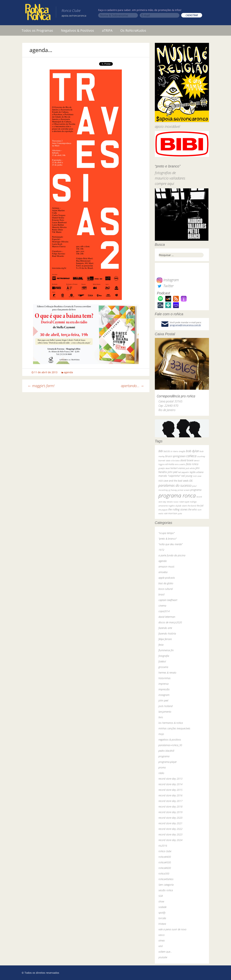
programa (164, 756)
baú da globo (166, 583)
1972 (161, 550)
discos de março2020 (170, 622)
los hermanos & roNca (171, 723)
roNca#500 (165, 862)
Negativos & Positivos (78, 30)
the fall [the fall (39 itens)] (200, 506)
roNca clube (165, 851)
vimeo (162, 940)
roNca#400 (165, 857)
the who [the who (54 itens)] (193, 509)
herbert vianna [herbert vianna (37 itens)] (178, 468)
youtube (163, 957)
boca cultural (166, 589)
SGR (161, 896)
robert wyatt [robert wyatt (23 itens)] (184, 502)
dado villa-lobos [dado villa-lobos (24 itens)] (173, 460)
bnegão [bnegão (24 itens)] (182, 451)
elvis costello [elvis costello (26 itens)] (180, 464)
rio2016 (163, 846)
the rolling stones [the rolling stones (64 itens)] (178, 509)
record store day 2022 (170, 829)
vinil (161, 946)
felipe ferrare (165, 639)
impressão (164, 689)
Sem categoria (166, 885)
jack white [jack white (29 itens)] (190, 468)
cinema (162, 606)
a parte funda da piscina (172, 555)
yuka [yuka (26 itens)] (180, 513)
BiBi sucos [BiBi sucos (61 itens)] (164, 451)
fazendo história (167, 633)
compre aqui (164, 184)
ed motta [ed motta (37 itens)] (170, 464)
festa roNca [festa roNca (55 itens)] (192, 464)
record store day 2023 (170, 834)
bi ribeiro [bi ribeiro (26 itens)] (174, 451)
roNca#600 (165, 868)
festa (161, 645)
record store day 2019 (170, 812)
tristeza (162, 924)
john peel (163, 700)
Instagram (168, 280)
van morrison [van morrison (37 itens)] (171, 513)
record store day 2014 (170, 784)
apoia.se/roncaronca (74, 16)
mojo (161, 734)
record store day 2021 (170, 823)
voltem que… (165, 952)
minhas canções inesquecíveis (174, 728)
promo (162, 767)
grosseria (163, 667)
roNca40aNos (166, 879)
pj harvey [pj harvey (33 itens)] (173, 490)
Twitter (165, 286)
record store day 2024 (170, 840)
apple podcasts (167, 578)
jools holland (165, 706)
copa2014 (164, 611)
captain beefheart (168, 600)
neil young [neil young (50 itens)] (187, 476)
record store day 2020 (170, 818)
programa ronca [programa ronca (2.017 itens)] (177, 495)
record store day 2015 (170, 790)
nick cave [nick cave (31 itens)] (197, 476)
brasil (161, 594)
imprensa (164, 684)
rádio (161, 773)
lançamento (165, 712)
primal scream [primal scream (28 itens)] (184, 490)
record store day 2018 (170, 807)
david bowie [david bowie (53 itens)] (187, 460)
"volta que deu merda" (171, 544)
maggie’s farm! (41, 386)
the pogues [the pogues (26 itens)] (163, 510)
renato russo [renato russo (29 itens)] (173, 502)
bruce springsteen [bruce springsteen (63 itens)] (175, 456)
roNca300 (164, 874)
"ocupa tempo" (167, 533)
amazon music (166, 567)
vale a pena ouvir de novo (172, 929)
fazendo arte (165, 628)
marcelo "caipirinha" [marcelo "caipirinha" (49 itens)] (169, 476)
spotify (162, 913)
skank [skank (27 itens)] (184, 506)
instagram (164, 695)
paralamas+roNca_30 (170, 745)
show (161, 901)
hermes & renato (167, 673)
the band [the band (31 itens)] (192, 506)
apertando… (132, 386)
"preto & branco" (168, 539)
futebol (162, 661)
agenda (68, 372)
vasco (162, 935)
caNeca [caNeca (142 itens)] (191, 456)
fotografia (164, 656)
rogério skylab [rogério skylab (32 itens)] (175, 506)
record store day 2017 (170, 801)
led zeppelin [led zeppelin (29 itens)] (184, 472)
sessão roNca (166, 890)
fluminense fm (166, 650)
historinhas (164, 678)
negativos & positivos (170, 740)
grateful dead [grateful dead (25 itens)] (164, 468)
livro (161, 717)
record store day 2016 (170, 795)
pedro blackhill (166, 751)
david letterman (167, 617)
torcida (162, 918)
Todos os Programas (37, 30)
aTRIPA (107, 30)
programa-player (168, 762)
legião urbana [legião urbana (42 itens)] (197, 472)
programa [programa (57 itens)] (196, 490)
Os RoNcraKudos (133, 30)
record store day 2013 (170, 779)
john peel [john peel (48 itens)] (173, 472)
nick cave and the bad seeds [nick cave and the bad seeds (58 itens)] (174, 481)
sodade (162, 907)
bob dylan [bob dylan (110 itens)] (193, 451)
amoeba (163, 572)
